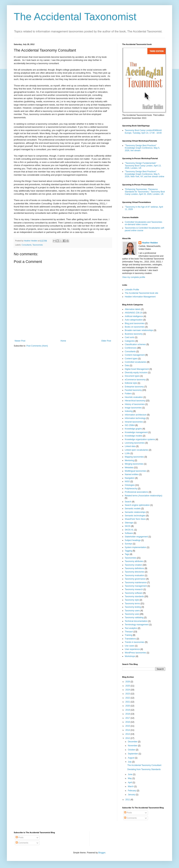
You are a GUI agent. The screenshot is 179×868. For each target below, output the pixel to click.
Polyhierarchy (131, 489)
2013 (128, 734)
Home (63, 341)
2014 (128, 730)
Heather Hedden (150, 243)
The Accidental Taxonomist (75, 17)
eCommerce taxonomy (135, 380)
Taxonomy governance (135, 579)
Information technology (135, 418)
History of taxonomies (135, 404)
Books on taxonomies (135, 327)
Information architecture (136, 415)
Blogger (102, 853)
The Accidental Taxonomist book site (141, 293)
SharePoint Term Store (135, 519)
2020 (128, 706)
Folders (128, 394)
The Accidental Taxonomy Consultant (144, 765)
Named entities (132, 474)
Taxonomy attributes (134, 561)
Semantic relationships (135, 512)
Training (128, 635)
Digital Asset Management (137, 369)
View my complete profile (134, 277)
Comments (130, 818)
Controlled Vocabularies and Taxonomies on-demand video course (143, 223)
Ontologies (130, 485)
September (133, 754)
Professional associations (136, 492)
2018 (128, 714)
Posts (128, 813)
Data (127, 365)
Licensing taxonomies (135, 443)
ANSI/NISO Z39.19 (133, 313)
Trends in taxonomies (135, 642)
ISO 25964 (130, 425)
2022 (128, 698)
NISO (127, 481)
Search (128, 502)
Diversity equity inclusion (136, 373)
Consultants (27, 245)
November (133, 746)
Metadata (129, 468)
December (133, 742)
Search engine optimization (137, 505)
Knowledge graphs (133, 429)
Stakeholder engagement (136, 537)
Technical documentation (136, 621)
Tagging (128, 551)
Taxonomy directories (135, 572)
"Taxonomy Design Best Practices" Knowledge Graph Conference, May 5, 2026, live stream (142, 148)
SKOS (128, 526)
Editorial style (131, 383)
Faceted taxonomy (133, 390)
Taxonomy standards (134, 596)
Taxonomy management (136, 586)
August (131, 758)
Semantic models (133, 509)
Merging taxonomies (134, 464)
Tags (127, 554)
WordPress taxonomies (135, 653)
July (130, 762)
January (132, 795)
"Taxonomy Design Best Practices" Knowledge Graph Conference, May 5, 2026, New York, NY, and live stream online (144, 174)
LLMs (127, 453)
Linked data (130, 446)
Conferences (131, 348)
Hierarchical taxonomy (135, 401)
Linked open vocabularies (136, 450)
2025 (128, 686)
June (130, 774)
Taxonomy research (134, 589)
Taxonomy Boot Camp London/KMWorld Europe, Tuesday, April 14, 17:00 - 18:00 (143, 132)
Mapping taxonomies (134, 457)
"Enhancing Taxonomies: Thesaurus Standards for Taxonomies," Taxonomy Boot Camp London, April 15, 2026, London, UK (145, 192)
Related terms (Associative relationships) (143, 496)
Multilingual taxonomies (136, 471)
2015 (128, 726)
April (130, 782)
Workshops (130, 656)
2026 (128, 682)
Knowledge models (133, 436)
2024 (128, 690)
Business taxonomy (134, 334)
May (130, 778)
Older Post (106, 341)
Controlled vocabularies (136, 362)
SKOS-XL (129, 530)
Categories (130, 341)
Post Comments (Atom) (37, 346)
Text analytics (131, 628)
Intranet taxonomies (134, 422)
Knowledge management (136, 432)
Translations (130, 639)
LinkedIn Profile (132, 290)
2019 (128, 710)
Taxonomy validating (134, 618)
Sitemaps (129, 523)
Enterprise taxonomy (134, 387)
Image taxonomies (133, 408)
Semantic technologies (135, 516)
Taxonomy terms (132, 604)
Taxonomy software (134, 593)
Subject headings (133, 540)
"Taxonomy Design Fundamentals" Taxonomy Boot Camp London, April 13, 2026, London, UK (143, 166)
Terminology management (137, 625)
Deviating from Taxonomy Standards (144, 769)
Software (129, 533)
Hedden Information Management (140, 297)
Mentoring (129, 460)
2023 (128, 694)
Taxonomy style (132, 600)
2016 (128, 722)
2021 (128, 702)
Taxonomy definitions (134, 568)
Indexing (129, 411)
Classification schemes (135, 344)
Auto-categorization (134, 320)
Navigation (130, 478)
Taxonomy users (132, 611)
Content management (135, 355)
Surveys (128, 544)
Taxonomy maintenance (136, 583)
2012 (128, 738)
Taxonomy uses (132, 614)
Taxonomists (38, 245)
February (132, 791)
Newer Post (20, 341)
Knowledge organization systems (140, 439)
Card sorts (130, 337)
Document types (132, 376)
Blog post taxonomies (135, 323)
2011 (128, 800)
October (132, 750)
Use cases (130, 646)
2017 (128, 718)
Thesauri (129, 632)
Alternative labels (133, 309)
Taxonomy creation (133, 565)
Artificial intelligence (134, 316)
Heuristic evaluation (134, 397)
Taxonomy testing (133, 607)
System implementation (136, 547)
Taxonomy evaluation (135, 575)
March (131, 786)
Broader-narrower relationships (139, 330)
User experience (132, 649)
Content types (131, 359)
